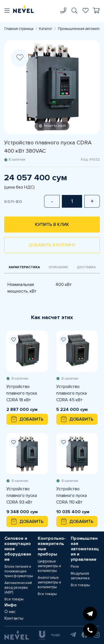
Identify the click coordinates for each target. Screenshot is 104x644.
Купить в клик (52, 225)
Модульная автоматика (80, 576)
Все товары (14, 599)
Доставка (86, 267)
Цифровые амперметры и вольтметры (49, 566)
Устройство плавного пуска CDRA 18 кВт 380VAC (22, 393)
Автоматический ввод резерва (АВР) (18, 588)
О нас (10, 612)
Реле (75, 567)
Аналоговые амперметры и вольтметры (49, 582)
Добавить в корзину (52, 245)
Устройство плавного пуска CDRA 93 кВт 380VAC (22, 496)
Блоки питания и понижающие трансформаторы (19, 571)
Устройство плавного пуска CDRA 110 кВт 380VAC (72, 496)
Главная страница (19, 29)
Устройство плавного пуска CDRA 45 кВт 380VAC (72, 393)
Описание (58, 267)
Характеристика (24, 267)
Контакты (14, 618)
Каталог (46, 29)
